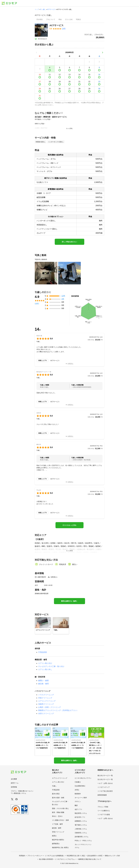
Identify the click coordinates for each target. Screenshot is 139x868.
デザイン (78, 802)
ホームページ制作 (81, 798)
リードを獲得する (104, 811)
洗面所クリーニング (46, 704)
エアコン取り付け (45, 663)
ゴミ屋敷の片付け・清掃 (60, 820)
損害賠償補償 (102, 795)
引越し (54, 786)
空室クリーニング (45, 698)
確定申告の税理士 (58, 840)
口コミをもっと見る (69, 525)
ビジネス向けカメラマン (83, 778)
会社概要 (14, 779)
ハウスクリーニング (46, 695)
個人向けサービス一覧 (105, 775)
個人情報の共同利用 (46, 859)
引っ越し (43, 9)
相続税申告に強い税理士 (60, 848)
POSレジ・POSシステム (83, 841)
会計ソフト (79, 809)
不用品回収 (43, 652)
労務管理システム (81, 833)
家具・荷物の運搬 (58, 812)
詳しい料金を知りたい (69, 242)
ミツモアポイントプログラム (65, 859)
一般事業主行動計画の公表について (89, 859)
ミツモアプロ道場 (104, 815)
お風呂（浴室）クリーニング (50, 707)
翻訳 (76, 805)
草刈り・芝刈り (57, 816)
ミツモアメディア (104, 787)
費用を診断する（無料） (69, 601)
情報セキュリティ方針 (112, 856)
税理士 (54, 836)
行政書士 (78, 782)
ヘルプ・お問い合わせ (105, 783)
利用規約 (22, 856)
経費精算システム (81, 821)
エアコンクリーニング (47, 701)
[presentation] (40, 20)
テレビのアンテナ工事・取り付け (51, 666)
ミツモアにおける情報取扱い (55, 856)
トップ (37, 9)
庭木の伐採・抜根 (58, 798)
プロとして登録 (103, 807)
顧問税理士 (56, 844)
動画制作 (78, 794)
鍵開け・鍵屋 (43, 681)
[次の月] (103, 52)
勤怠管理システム (81, 813)
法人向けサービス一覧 (105, 779)
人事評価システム (81, 829)
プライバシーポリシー (35, 856)
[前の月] (36, 52)
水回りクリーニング (46, 713)
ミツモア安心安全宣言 (105, 791)
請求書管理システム (82, 837)
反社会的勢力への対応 (95, 856)
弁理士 (77, 790)
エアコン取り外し (45, 669)
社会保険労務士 (80, 786)
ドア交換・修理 (57, 824)
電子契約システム (81, 825)
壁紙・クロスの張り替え (60, 808)
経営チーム (15, 783)
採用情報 (14, 787)
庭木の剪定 (56, 794)
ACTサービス (51, 9)
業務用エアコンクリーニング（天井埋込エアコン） (58, 710)
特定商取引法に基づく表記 (76, 856)
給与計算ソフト (80, 817)
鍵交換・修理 (43, 684)
